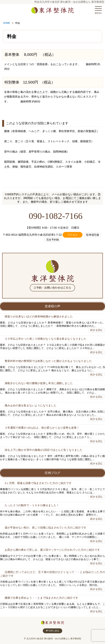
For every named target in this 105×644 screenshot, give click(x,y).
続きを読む (97, 330)
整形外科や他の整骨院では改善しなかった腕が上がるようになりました (48, 361)
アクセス (73, 235)
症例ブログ (52, 473)
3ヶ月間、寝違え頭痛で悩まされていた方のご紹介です (38, 483)
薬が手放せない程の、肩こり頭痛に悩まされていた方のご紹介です (45, 528)
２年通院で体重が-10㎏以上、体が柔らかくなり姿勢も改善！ (42, 428)
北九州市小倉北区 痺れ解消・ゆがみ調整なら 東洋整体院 (54, 639)
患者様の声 (52, 306)
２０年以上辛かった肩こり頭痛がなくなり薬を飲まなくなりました (45, 339)
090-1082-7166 (56, 216)
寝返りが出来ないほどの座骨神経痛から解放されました (39, 317)
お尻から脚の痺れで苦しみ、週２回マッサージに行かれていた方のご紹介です (52, 550)
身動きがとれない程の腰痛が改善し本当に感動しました (39, 383)
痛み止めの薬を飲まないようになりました (31, 405)
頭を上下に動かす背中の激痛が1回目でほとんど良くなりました (44, 450)
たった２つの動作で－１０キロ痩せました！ (32, 505)
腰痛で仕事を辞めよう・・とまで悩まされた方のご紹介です (41, 598)
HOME (7, 23)
